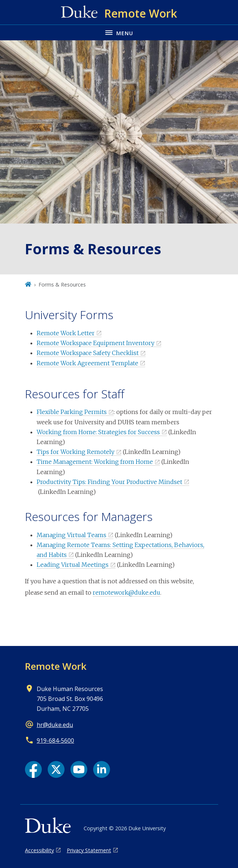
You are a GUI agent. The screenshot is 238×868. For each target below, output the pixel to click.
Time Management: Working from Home (95, 462)
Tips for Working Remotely (76, 452)
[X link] (56, 769)
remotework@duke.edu (127, 592)
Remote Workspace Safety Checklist (88, 353)
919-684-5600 (55, 740)
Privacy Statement (89, 850)
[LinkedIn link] (102, 769)
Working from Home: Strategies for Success (98, 432)
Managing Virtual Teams (72, 535)
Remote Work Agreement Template (87, 363)
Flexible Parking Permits (72, 412)
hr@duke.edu (55, 725)
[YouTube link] (79, 769)
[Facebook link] (33, 769)
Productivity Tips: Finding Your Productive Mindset (109, 482)
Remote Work (56, 666)
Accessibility (39, 850)
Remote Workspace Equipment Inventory (96, 343)
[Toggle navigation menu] (119, 32)
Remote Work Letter (66, 333)
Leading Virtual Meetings (73, 565)
